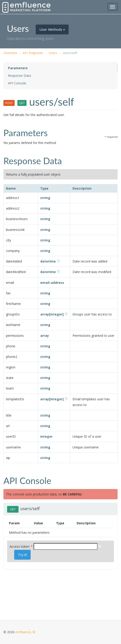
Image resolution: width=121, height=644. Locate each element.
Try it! (22, 555)
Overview (10, 53)
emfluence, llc (26, 632)
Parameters (18, 68)
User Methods (52, 29)
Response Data (19, 76)
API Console (17, 83)
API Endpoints (33, 53)
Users (53, 53)
